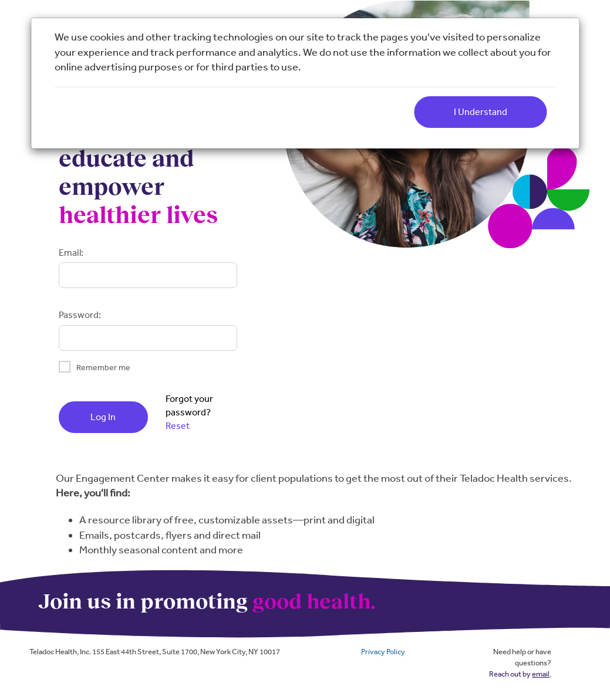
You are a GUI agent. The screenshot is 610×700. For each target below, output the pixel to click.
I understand (481, 112)
